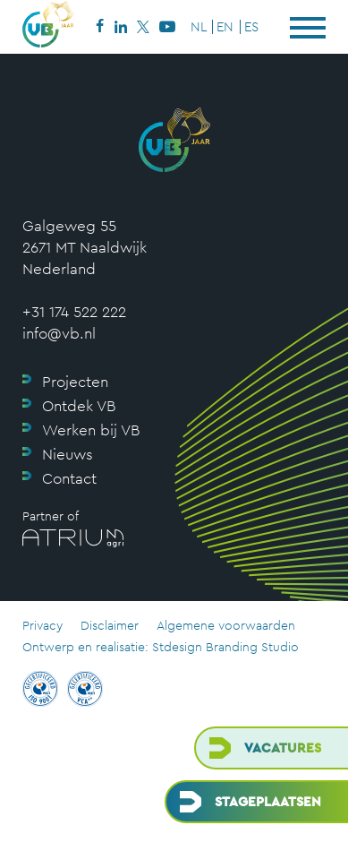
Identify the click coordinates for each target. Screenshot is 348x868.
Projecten (75, 382)
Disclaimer (110, 625)
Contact (69, 478)
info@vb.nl (59, 333)
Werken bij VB (91, 430)
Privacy (42, 625)
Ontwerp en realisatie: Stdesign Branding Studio (161, 647)
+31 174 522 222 (74, 312)
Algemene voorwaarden (226, 625)
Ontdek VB (79, 406)
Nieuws (68, 454)
